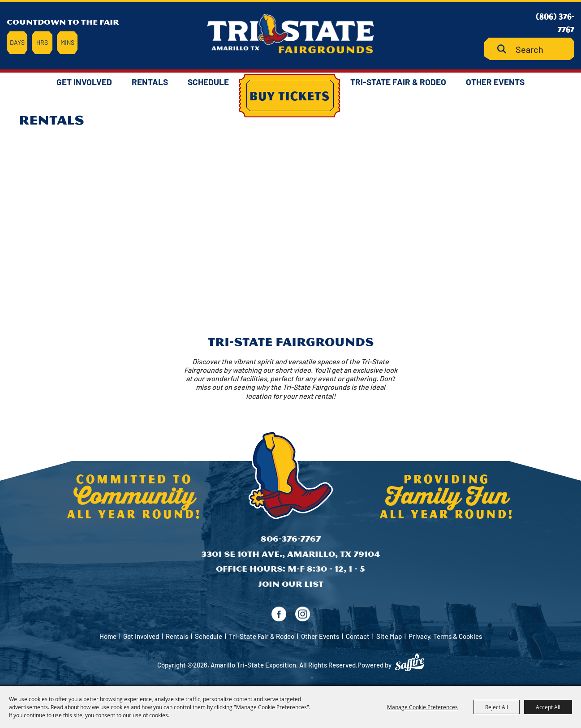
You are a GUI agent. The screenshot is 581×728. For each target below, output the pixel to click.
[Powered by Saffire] (409, 662)
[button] (291, 273)
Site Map (389, 636)
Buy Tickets (290, 95)
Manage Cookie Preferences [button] (422, 707)
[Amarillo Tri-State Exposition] (291, 33)
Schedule (208, 82)
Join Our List (291, 584)
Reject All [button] (497, 707)
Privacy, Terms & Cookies (445, 636)
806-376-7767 (291, 539)
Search (505, 49)
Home (108, 636)
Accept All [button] (548, 707)
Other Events (495, 82)
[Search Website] (529, 49)
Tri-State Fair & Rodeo (398, 82)
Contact (358, 636)
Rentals (150, 82)
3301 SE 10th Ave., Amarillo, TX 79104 (290, 554)
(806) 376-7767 (555, 23)
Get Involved (84, 82)
